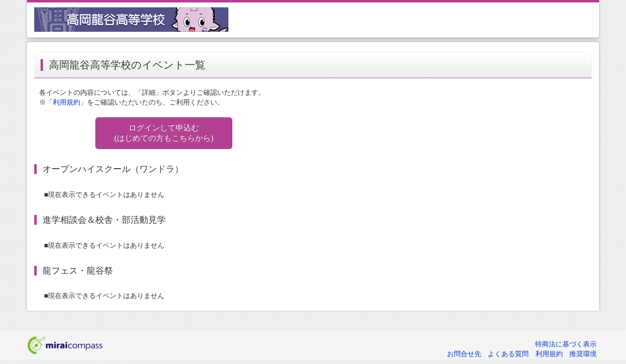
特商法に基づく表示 (566, 344)
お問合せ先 (464, 354)
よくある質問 (508, 354)
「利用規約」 (67, 102)
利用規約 (549, 354)
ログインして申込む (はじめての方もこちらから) (164, 133)
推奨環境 (583, 354)
